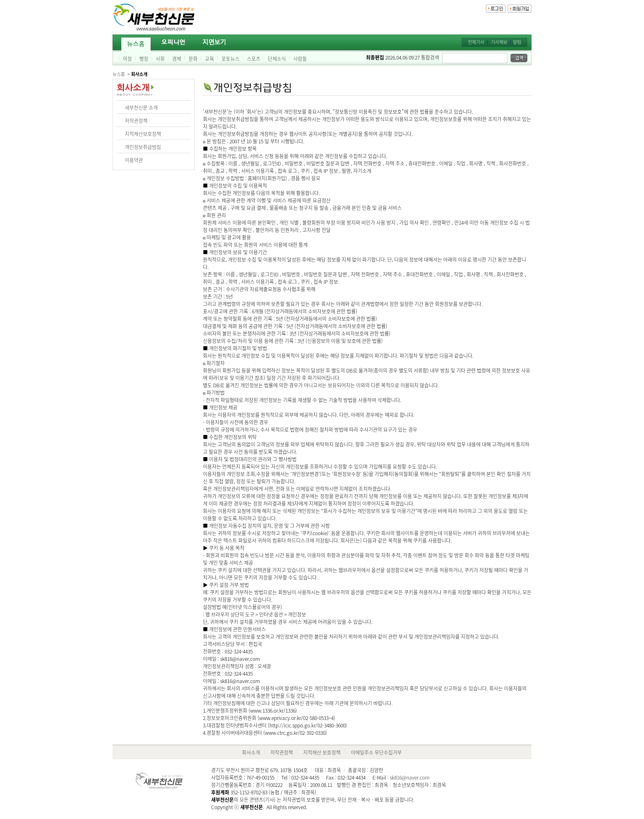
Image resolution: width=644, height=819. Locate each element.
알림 (517, 42)
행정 (144, 59)
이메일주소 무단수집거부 (376, 752)
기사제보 (499, 42)
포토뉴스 (230, 59)
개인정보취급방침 (143, 147)
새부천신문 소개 (141, 108)
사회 (160, 59)
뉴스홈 (119, 74)
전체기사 (476, 42)
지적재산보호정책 (143, 134)
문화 (193, 59)
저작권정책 (136, 121)
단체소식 (277, 59)
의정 (127, 59)
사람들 (300, 59)
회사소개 (251, 752)
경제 (177, 59)
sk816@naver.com (410, 778)
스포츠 (254, 59)
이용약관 (134, 160)
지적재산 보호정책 (322, 752)
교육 (209, 59)
